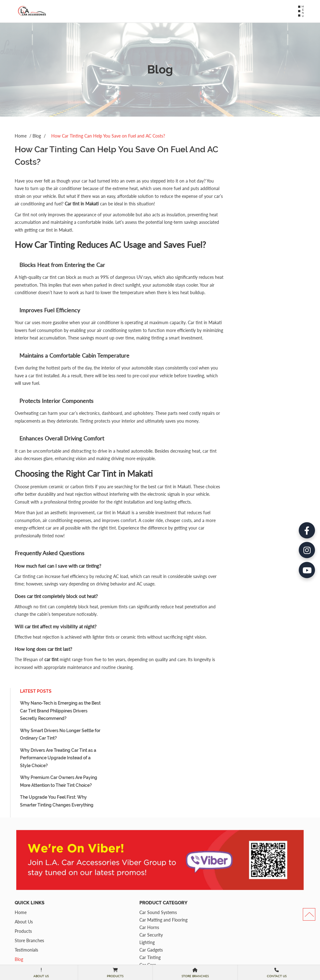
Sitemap (22, 910)
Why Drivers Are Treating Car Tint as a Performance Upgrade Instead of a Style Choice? (258, 202)
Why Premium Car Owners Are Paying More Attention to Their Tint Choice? (259, 226)
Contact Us (25, 901)
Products (23, 864)
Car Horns (100, 860)
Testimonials (26, 882)
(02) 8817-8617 (187, 874)
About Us (24, 854)
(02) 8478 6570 (187, 938)
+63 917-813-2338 (190, 887)
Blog (37, 136)
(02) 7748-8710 (187, 931)
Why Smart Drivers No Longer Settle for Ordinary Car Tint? (260, 179)
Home (21, 136)
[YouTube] (306, 511)
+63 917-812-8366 (190, 893)
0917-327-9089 (187, 944)
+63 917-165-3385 (190, 900)
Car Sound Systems (108, 845)
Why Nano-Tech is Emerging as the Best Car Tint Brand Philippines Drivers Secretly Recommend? (260, 155)
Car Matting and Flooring (114, 852)
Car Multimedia (105, 905)
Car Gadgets (101, 882)
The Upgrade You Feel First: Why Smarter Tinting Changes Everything (257, 245)
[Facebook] (306, 469)
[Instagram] (306, 490)
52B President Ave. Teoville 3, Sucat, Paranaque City (194, 915)
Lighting (97, 875)
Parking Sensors (105, 912)
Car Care (98, 897)
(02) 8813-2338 (187, 880)
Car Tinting (100, 890)
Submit (273, 960)
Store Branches (29, 873)
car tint (51, 718)
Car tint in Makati (146, 204)
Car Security (101, 867)
